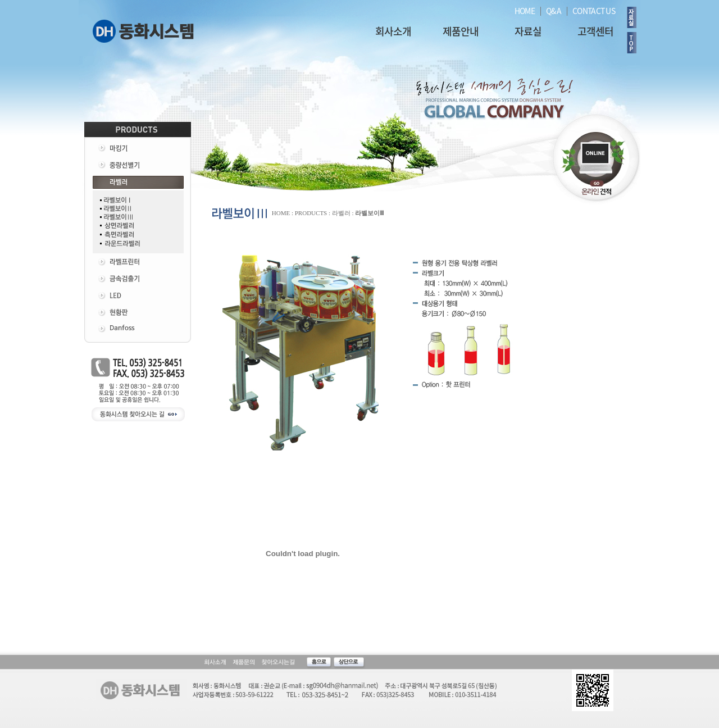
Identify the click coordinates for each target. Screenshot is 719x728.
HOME (525, 11)
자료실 (528, 31)
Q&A (554, 11)
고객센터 (595, 31)
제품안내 (461, 31)
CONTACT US (594, 11)
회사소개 (393, 31)
